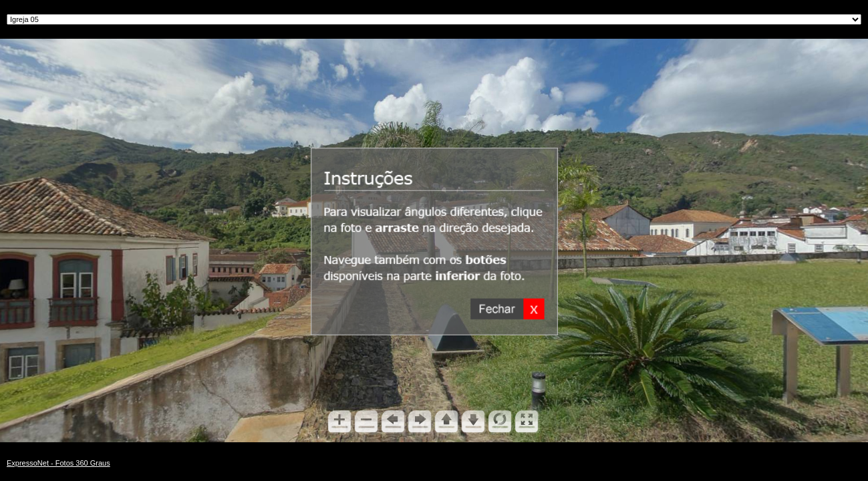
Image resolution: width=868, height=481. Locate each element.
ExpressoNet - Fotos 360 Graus (58, 463)
